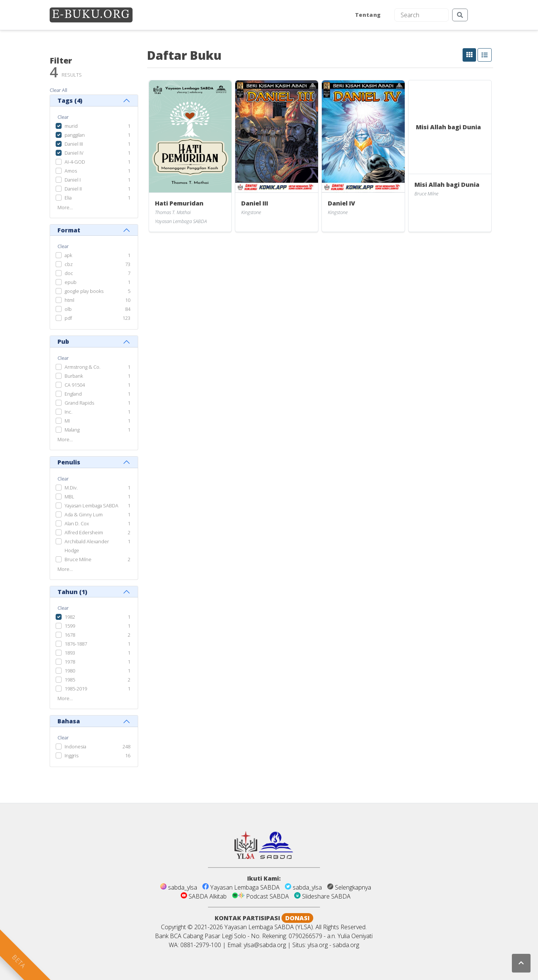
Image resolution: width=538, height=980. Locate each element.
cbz (69, 264)
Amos (71, 171)
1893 (70, 653)
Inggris (71, 755)
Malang (72, 430)
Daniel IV (74, 153)
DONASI (297, 918)
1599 (70, 626)
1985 (70, 680)
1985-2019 (76, 689)
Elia (68, 198)
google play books (84, 291)
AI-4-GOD (75, 162)
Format (69, 230)
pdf (68, 318)
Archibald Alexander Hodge (87, 546)
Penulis (69, 462)
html (69, 300)
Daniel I (73, 180)
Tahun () (72, 592)
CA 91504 (75, 385)
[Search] (422, 15)
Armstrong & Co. (83, 367)
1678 (70, 635)
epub (71, 282)
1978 (70, 662)
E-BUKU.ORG (91, 15)
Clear (63, 117)
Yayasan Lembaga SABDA (91, 506)
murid (71, 126)
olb (68, 309)
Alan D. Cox (77, 523)
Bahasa (69, 721)
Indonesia (75, 746)
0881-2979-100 (201, 945)
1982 (70, 617)
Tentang (368, 15)
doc (69, 273)
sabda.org (346, 945)
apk (68, 255)
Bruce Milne (78, 559)
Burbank (74, 376)
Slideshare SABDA (322, 896)
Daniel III (74, 144)
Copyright (173, 927)
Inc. (69, 412)
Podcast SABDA (261, 896)
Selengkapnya (349, 887)
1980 (70, 671)
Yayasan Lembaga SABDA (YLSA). (269, 927)
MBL (69, 497)
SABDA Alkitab (204, 896)
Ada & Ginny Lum (84, 514)
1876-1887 (76, 644)
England (73, 394)
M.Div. (71, 488)
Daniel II (73, 189)
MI (67, 421)
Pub (63, 341)
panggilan (75, 135)
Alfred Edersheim (84, 532)
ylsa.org (318, 945)
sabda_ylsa (179, 887)
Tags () (70, 101)
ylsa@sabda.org (265, 945)
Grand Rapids (79, 403)
